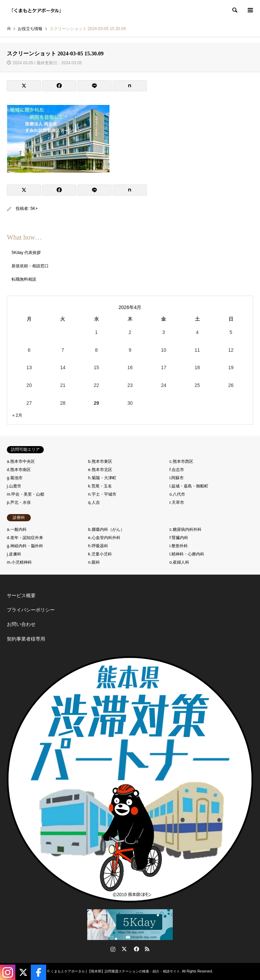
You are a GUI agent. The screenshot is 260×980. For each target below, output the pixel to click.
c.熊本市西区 (181, 461)
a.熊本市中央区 (21, 461)
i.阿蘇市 (177, 478)
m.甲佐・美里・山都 (25, 494)
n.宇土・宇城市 (102, 494)
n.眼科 (94, 562)
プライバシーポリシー (31, 610)
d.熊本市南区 (19, 470)
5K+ (34, 209)
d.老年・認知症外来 (25, 538)
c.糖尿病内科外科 (185, 529)
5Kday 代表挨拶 (26, 253)
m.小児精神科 (19, 562)
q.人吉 (94, 502)
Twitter (124, 949)
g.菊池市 (15, 478)
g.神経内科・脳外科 (25, 546)
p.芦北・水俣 (19, 502)
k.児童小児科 (100, 554)
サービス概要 (21, 595)
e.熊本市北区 (100, 470)
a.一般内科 (17, 529)
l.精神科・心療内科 (187, 554)
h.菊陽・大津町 (102, 478)
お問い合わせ (21, 624)
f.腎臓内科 (179, 538)
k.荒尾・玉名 (100, 486)
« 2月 (17, 415)
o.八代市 (177, 494)
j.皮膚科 (14, 554)
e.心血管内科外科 (104, 538)
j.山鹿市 (14, 486)
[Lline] (94, 86)
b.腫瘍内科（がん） (106, 529)
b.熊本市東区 (100, 461)
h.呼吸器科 (98, 546)
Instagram (113, 949)
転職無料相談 (24, 279)
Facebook (136, 949)
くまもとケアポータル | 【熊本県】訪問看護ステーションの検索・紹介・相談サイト (115, 971)
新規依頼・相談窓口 (30, 266)
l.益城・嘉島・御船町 (189, 486)
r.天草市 (177, 502)
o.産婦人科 (179, 562)
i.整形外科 (179, 546)
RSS (147, 949)
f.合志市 (177, 470)
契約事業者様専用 (26, 639)
